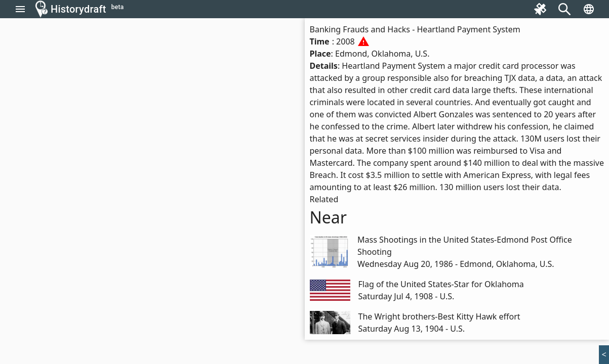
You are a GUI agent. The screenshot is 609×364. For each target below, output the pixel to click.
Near (329, 217)
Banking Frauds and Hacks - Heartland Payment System (415, 29)
